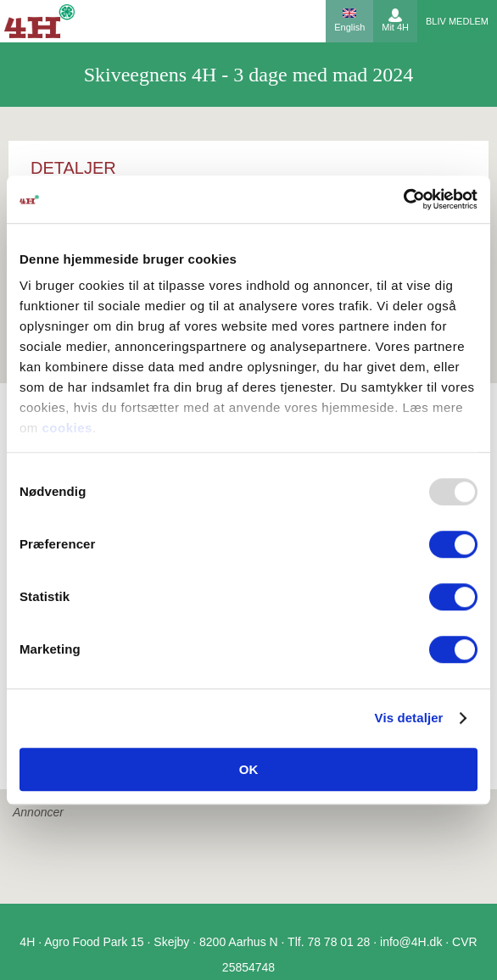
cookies (67, 428)
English (349, 27)
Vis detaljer (409, 718)
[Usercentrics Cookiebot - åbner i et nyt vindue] (403, 199)
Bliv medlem (457, 21)
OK (249, 769)
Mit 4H (395, 27)
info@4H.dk (411, 942)
